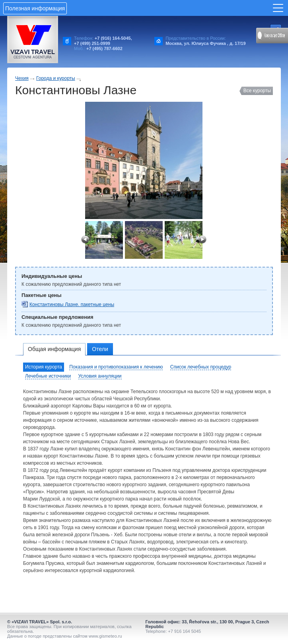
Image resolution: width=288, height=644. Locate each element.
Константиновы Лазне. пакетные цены (72, 305)
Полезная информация (35, 8)
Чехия (22, 78)
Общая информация (54, 349)
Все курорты (257, 91)
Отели (100, 349)
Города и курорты (56, 78)
